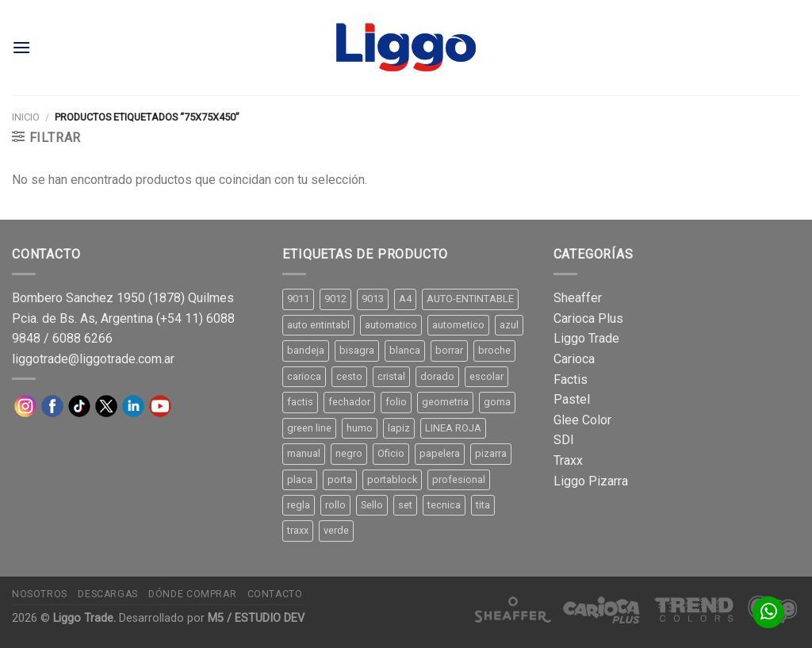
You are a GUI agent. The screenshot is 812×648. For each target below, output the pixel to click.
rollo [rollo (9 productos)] (335, 505)
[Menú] (21, 47)
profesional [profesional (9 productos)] (459, 479)
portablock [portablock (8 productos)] (392, 479)
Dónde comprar (192, 594)
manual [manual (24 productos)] (304, 453)
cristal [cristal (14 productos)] (391, 376)
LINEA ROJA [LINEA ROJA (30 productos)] (453, 428)
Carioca (574, 359)
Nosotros (40, 594)
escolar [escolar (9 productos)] (486, 376)
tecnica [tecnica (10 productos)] (444, 505)
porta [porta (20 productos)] (340, 479)
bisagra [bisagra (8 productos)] (357, 350)
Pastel (572, 399)
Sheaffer (578, 298)
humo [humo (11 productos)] (360, 428)
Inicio (26, 117)
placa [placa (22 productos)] (300, 479)
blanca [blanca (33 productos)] (405, 350)
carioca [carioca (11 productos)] (304, 376)
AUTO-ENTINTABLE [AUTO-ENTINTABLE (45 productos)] (470, 299)
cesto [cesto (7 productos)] (349, 376)
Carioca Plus (588, 318)
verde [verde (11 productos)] (336, 530)
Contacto (275, 594)
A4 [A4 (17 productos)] (405, 299)
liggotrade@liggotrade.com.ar (93, 359)
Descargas (108, 594)
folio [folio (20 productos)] (396, 402)
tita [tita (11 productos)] (483, 505)
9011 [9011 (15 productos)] (298, 299)
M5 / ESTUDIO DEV (256, 618)
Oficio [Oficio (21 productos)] (391, 453)
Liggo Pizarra (591, 481)
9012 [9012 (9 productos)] (335, 299)
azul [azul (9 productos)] (509, 325)
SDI (564, 440)
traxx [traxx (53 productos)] (298, 530)
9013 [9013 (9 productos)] (373, 299)
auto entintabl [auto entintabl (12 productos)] (318, 325)
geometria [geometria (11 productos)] (445, 402)
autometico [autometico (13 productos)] (458, 325)
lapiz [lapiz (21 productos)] (399, 428)
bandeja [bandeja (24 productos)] (306, 350)
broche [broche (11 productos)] (494, 350)
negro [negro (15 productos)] (349, 453)
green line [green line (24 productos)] (309, 428)
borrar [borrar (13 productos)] (449, 350)
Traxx (568, 460)
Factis (571, 380)
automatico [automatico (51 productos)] (391, 325)
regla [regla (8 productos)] (299, 505)
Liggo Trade (586, 338)
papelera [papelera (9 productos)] (440, 453)
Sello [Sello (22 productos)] (372, 505)
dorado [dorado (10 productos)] (437, 376)
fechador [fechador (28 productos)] (349, 402)
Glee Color (582, 420)
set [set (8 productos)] (405, 505)
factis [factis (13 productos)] (300, 402)
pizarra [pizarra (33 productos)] (491, 453)
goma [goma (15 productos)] (497, 402)
